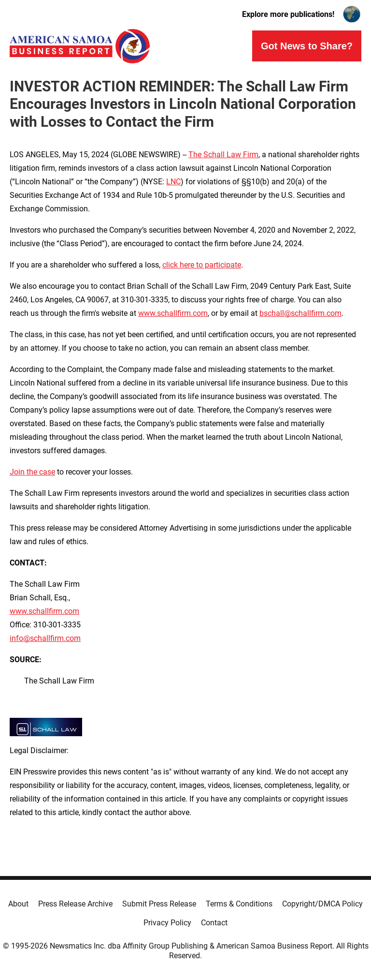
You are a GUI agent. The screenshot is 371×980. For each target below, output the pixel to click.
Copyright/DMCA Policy (322, 904)
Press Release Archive (75, 904)
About (18, 904)
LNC (173, 182)
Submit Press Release (159, 904)
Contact (214, 923)
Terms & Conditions (239, 904)
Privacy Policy (167, 923)
